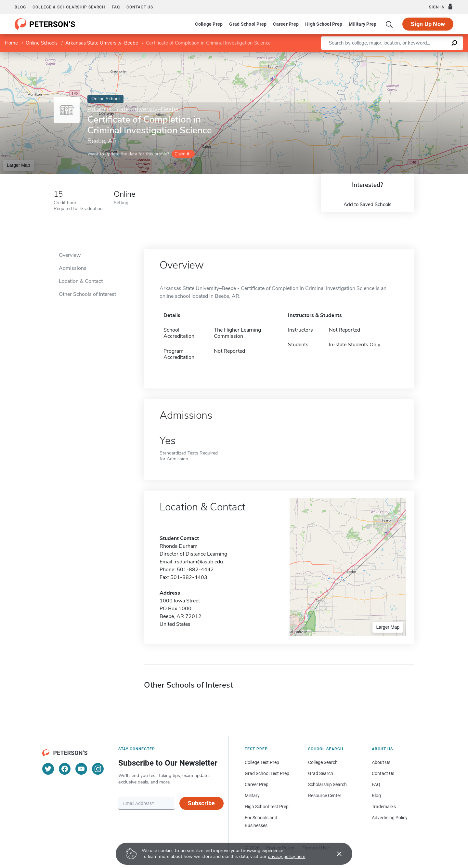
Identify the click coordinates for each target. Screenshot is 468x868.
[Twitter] (48, 769)
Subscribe (201, 803)
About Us (381, 762)
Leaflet (389, 55)
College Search (323, 762)
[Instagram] (98, 769)
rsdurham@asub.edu (199, 562)
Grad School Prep (248, 24)
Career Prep (286, 24)
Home (11, 43)
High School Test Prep (267, 807)
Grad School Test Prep (267, 773)
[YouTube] (81, 769)
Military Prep (363, 24)
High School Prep (324, 24)
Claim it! (182, 154)
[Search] (389, 24)
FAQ (116, 7)
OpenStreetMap (424, 55)
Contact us (140, 7)
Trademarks (384, 807)
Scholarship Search (327, 784)
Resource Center (325, 796)
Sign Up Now (428, 24)
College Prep (209, 24)
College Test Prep (262, 762)
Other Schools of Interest (87, 294)
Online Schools (42, 43)
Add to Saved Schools (367, 204)
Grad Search (321, 773)
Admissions (73, 268)
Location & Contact (81, 281)
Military (252, 796)
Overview (70, 255)
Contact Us (383, 773)
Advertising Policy (390, 818)
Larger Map (19, 165)
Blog (20, 7)
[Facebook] (65, 769)
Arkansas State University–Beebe (102, 43)
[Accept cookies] (335, 854)
